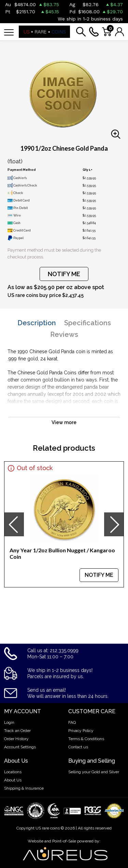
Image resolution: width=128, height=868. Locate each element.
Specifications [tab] (88, 323)
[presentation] (14, 524)
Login (9, 722)
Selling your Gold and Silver (94, 772)
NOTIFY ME (64, 274)
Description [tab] (37, 323)
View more (64, 422)
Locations (13, 772)
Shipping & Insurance (24, 788)
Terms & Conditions (86, 739)
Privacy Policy (81, 731)
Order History (16, 739)
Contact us (78, 747)
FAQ (72, 722)
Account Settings (20, 747)
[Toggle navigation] (9, 32)
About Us (13, 780)
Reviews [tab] (64, 334)
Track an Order (17, 731)
